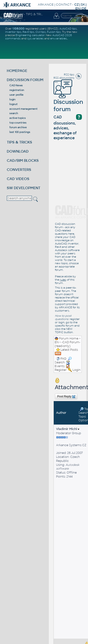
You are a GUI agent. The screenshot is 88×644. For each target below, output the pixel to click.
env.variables (59, 38)
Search (63, 361)
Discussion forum (68, 99)
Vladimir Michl (68, 429)
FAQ (63, 359)
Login (77, 370)
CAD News (16, 85)
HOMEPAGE (17, 71)
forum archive (18, 127)
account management (23, 109)
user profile (16, 95)
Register (61, 370)
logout (13, 104)
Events (62, 364)
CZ (76, 5)
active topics (18, 118)
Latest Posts (69, 350)
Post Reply (66, 397)
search (14, 113)
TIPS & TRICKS (19, 142)
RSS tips (69, 75)
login (12, 99)
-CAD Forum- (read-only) (67, 344)
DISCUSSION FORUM (25, 80)
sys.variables (35, 38)
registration (17, 90)
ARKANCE (46, 5)
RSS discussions (64, 78)
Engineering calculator (30, 35)
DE (84, 9)
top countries (18, 123)
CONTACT (64, 5)
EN (57, 342)
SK (83, 5)
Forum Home (69, 339)
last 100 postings (20, 132)
